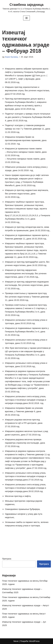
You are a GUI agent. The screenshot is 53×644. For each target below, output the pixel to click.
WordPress (34, 641)
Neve (16, 641)
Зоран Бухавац (11, 57)
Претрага (7, 559)
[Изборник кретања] (26, 18)
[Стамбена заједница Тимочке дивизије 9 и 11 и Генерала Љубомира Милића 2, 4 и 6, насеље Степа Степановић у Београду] (26, 8)
